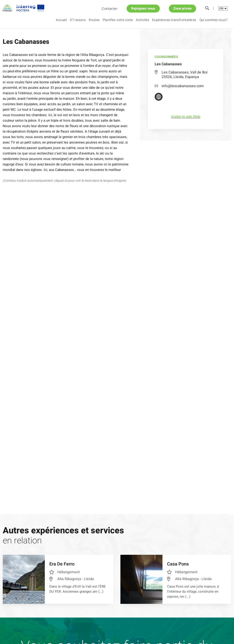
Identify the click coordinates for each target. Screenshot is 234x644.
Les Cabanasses (56, 36)
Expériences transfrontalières (174, 20)
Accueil (61, 20)
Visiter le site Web (186, 117)
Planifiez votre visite (118, 20)
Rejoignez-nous (143, 8)
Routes (94, 20)
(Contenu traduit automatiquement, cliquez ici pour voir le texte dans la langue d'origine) (64, 181)
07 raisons (78, 20)
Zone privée (182, 8)
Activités (142, 20)
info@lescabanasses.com (179, 86)
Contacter (110, 9)
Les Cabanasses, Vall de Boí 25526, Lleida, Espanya (185, 75)
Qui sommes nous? (213, 20)
